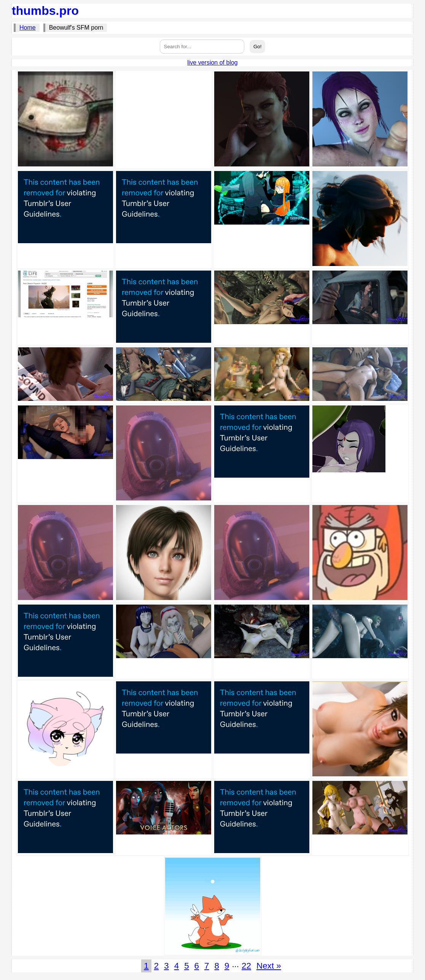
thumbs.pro (45, 11)
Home (28, 28)
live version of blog (212, 63)
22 (246, 966)
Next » (269, 966)
